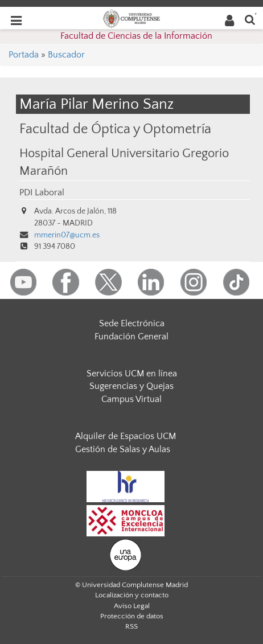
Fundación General (131, 337)
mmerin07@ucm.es (67, 235)
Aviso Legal (132, 606)
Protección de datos (132, 616)
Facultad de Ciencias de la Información (136, 36)
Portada (24, 55)
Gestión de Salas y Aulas (123, 449)
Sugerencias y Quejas (131, 386)
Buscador (66, 55)
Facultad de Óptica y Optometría (115, 129)
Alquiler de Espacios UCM (126, 436)
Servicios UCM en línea (132, 374)
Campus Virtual (131, 399)
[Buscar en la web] (250, 19)
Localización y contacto (132, 595)
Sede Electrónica (132, 323)
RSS (131, 626)
